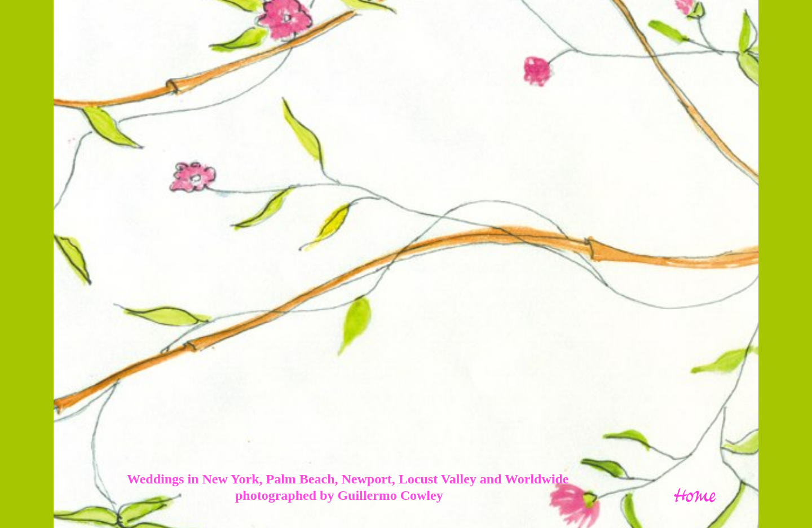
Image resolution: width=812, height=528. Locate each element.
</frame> (402, 242)
